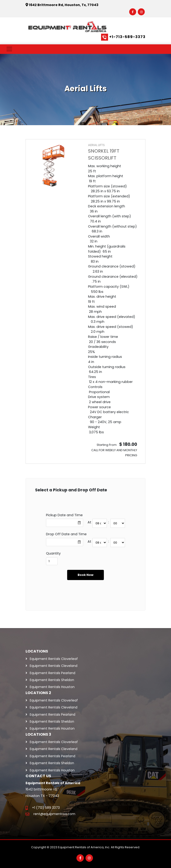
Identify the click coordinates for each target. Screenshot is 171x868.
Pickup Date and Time (64, 515)
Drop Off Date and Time (66, 534)
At (89, 522)
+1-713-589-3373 (127, 37)
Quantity (53, 553)
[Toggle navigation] (9, 49)
